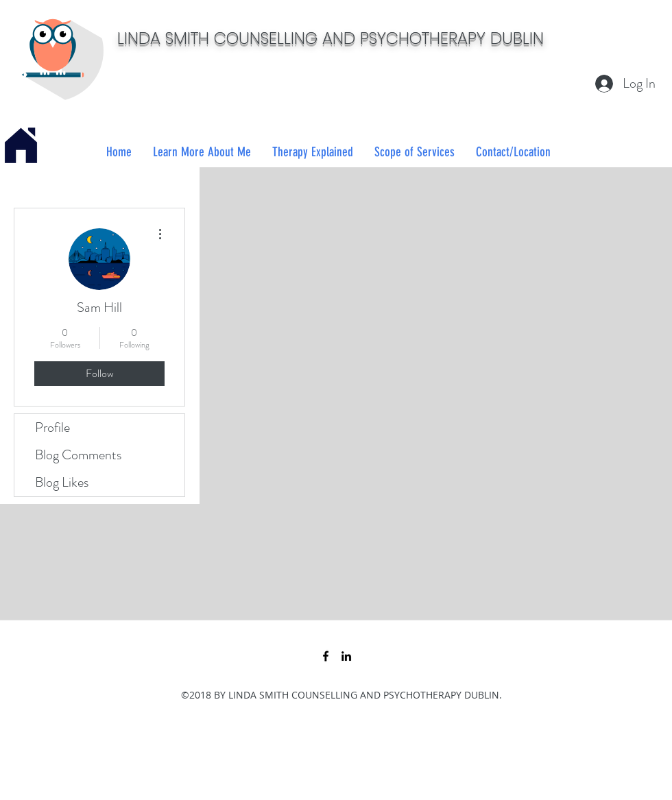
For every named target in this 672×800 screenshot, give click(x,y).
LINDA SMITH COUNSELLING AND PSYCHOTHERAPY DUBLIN (331, 38)
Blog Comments (78, 455)
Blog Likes (62, 482)
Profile (52, 427)
